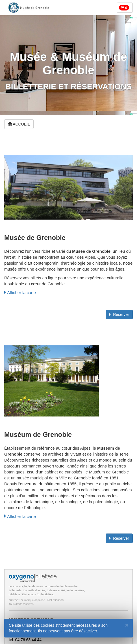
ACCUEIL (19, 124)
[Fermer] (127, 625)
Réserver (119, 314)
